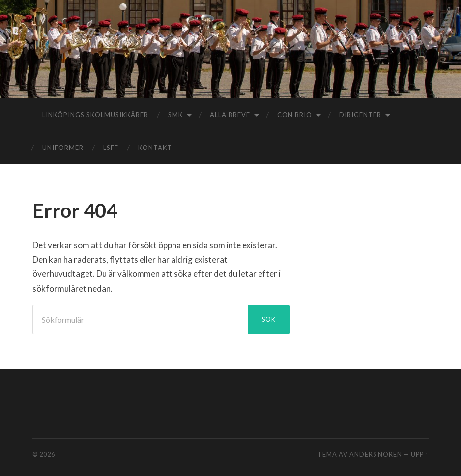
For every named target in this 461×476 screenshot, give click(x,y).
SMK (175, 115)
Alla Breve (230, 115)
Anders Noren (376, 454)
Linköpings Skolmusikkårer (95, 115)
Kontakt (155, 148)
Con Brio (295, 115)
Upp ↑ (420, 454)
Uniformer (63, 148)
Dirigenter (360, 115)
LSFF (111, 148)
